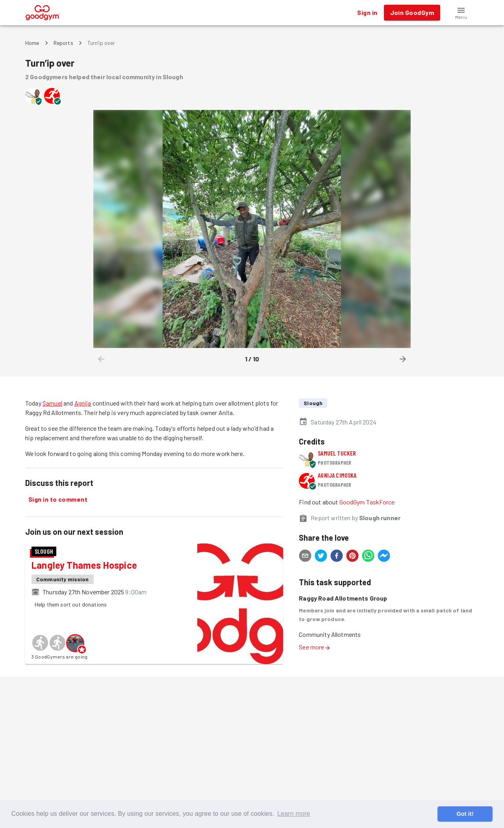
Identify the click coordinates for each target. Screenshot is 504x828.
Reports (63, 43)
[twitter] (321, 557)
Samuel (52, 403)
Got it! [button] (465, 814)
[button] (461, 13)
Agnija (83, 403)
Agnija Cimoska (337, 475)
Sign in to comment (58, 499)
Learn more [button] (294, 814)
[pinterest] (352, 557)
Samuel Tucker (337, 453)
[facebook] (337, 557)
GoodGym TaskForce (367, 502)
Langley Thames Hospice (84, 565)
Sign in (367, 13)
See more (315, 647)
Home (32, 43)
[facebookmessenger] (384, 557)
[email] (305, 557)
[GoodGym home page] (43, 12)
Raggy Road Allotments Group (343, 598)
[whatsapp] (368, 557)
